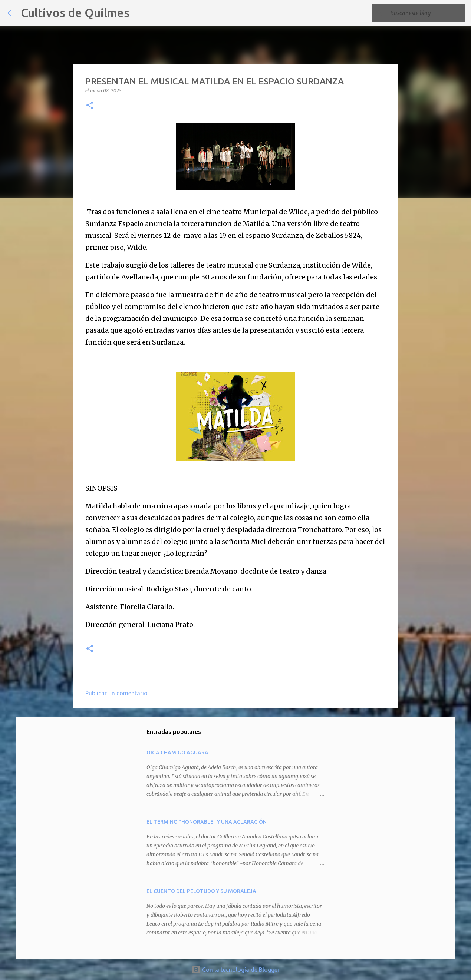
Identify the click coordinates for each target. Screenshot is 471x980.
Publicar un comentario (116, 693)
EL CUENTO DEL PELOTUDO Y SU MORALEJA (201, 891)
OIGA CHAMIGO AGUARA (177, 753)
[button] (90, 106)
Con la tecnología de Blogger (236, 970)
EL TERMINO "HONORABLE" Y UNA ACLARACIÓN (207, 822)
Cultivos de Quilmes (75, 13)
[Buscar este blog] (426, 13)
